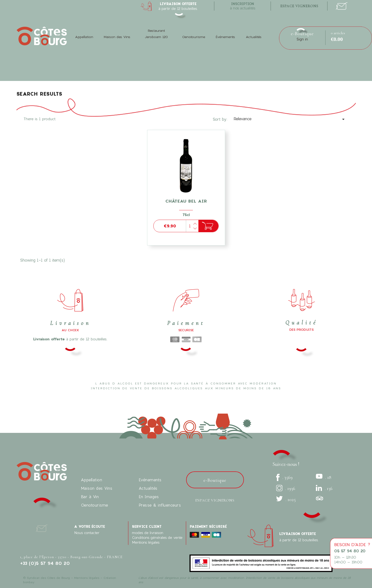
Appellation (84, 37)
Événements (225, 37)
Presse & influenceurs (160, 505)
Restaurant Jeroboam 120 (156, 34)
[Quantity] (192, 226)
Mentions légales (146, 542)
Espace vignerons (215, 500)
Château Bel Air (186, 201)
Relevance (290, 119)
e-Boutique (302, 34)
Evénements (150, 480)
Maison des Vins (117, 37)
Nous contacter (87, 533)
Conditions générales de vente (157, 538)
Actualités (254, 37)
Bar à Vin (90, 497)
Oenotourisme (194, 37)
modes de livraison (148, 533)
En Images (149, 497)
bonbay (29, 582)
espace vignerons (299, 6)
